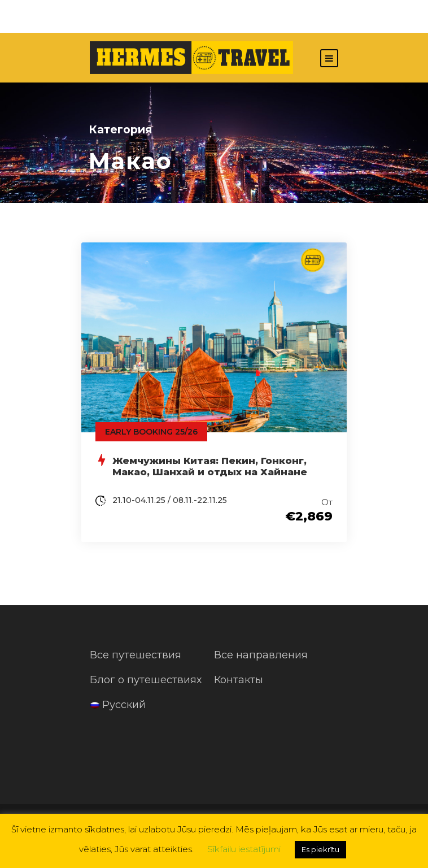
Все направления (261, 655)
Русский (118, 705)
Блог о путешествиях (146, 680)
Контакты (239, 680)
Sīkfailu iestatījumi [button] (244, 849)
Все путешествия (136, 655)
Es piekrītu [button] (320, 849)
